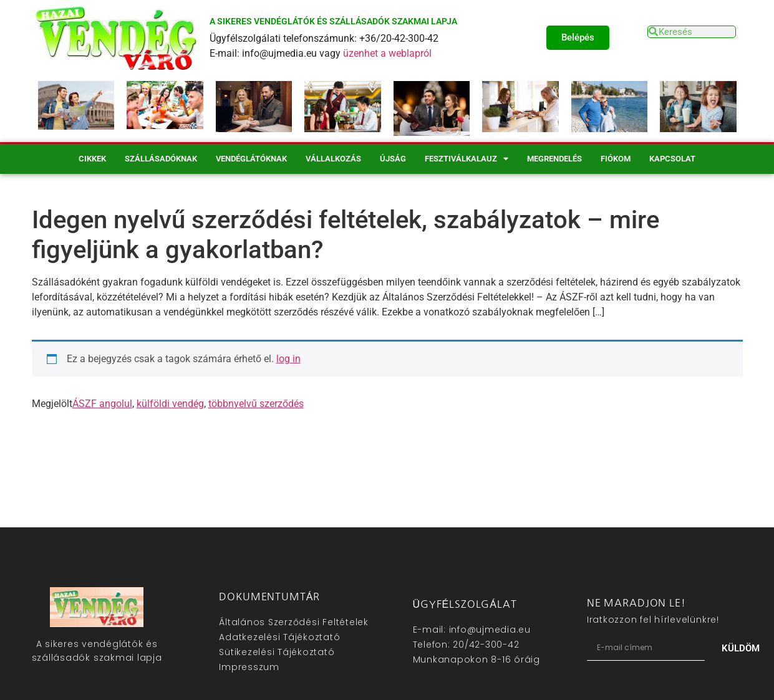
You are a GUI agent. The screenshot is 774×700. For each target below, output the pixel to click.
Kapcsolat (672, 159)
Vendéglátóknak (251, 159)
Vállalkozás (333, 159)
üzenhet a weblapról (387, 53)
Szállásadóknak (161, 159)
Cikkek (92, 159)
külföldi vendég (170, 404)
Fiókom (616, 159)
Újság (393, 159)
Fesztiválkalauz (467, 159)
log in (288, 359)
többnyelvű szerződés (256, 404)
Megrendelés (554, 159)
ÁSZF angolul (102, 404)
